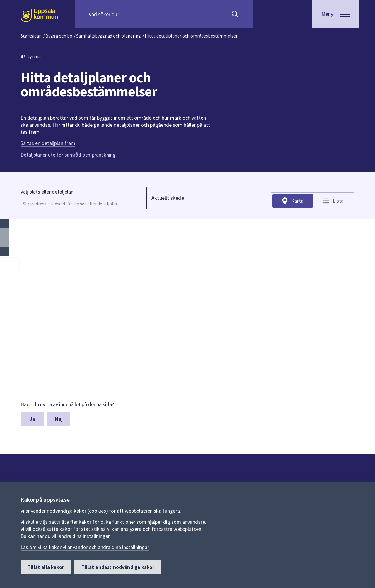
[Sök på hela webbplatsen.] (126, 14)
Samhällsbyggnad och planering (109, 36)
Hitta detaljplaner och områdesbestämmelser (191, 36)
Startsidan (31, 36)
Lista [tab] (338, 201)
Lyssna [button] (34, 56)
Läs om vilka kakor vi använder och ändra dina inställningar (85, 547)
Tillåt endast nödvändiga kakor (118, 567)
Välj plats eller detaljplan (47, 192)
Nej (59, 419)
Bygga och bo (59, 36)
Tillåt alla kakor (46, 567)
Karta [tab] (297, 201)
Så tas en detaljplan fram (48, 143)
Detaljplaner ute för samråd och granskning (68, 155)
